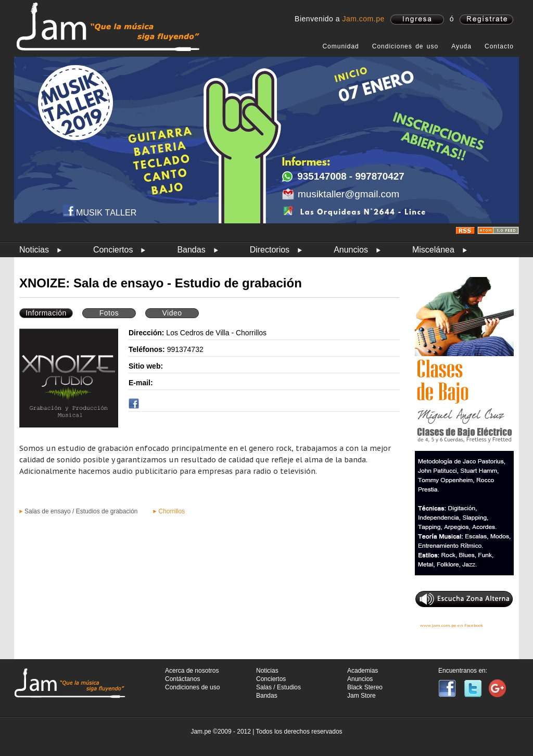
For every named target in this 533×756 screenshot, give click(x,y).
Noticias (34, 250)
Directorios (270, 250)
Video (172, 313)
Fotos (109, 313)
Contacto (499, 46)
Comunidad (340, 46)
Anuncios (351, 250)
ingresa (417, 20)
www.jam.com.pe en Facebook (452, 625)
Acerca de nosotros (192, 671)
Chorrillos (172, 511)
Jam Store (361, 696)
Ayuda (461, 46)
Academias (363, 671)
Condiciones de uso (405, 46)
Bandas (191, 250)
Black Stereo (365, 687)
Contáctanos (182, 679)
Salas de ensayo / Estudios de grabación (81, 511)
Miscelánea (433, 250)
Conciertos (113, 250)
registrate (486, 20)
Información (46, 313)
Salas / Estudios (278, 687)
